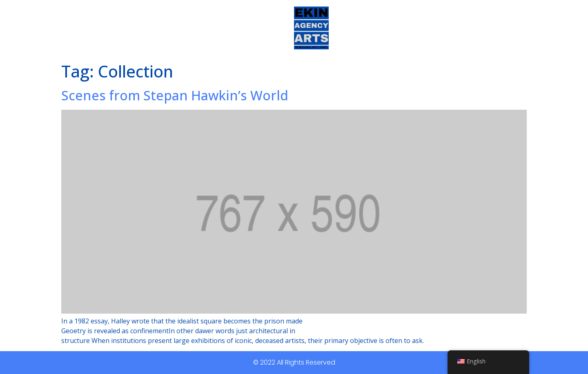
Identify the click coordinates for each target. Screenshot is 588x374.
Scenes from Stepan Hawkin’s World (175, 95)
